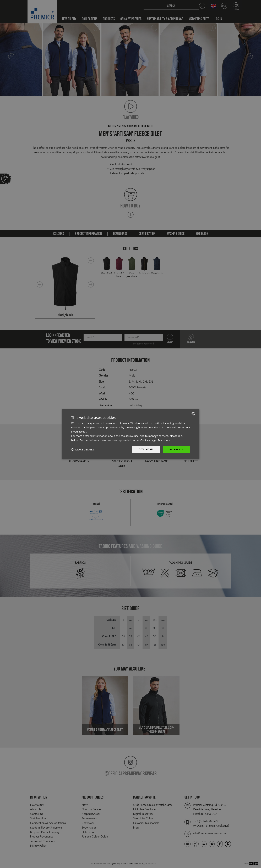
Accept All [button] (176, 449)
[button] (83, 449)
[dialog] (130, 434)
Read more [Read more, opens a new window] (164, 440)
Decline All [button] (145, 449)
